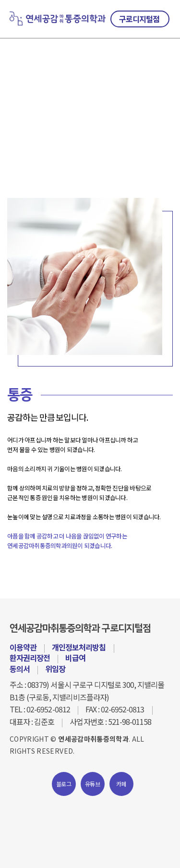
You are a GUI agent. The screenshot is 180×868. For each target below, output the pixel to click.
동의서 (20, 669)
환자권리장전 (30, 658)
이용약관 (23, 647)
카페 (121, 784)
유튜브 (92, 784)
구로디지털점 (139, 19)
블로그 (64, 784)
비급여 (75, 658)
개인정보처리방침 (79, 647)
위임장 (55, 669)
